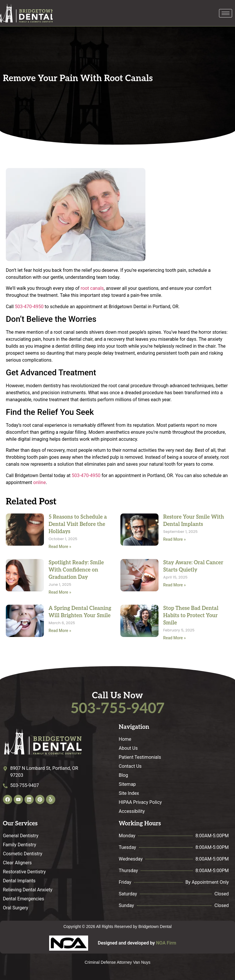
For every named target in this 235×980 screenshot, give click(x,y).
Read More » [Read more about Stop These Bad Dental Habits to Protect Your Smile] (175, 638)
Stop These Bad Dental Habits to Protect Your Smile (191, 616)
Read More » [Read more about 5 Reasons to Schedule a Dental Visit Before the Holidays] (60, 547)
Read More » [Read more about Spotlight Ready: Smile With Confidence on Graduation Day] (60, 592)
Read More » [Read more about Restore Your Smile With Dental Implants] (175, 539)
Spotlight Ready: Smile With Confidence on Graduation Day (76, 570)
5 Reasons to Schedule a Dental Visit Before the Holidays (78, 524)
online (39, 482)
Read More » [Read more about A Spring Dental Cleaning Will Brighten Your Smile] (60, 631)
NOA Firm (166, 943)
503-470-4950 (29, 307)
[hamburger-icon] (226, 13)
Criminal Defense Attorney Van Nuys (117, 962)
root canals (92, 288)
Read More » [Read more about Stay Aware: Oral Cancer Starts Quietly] (175, 585)
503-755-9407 (117, 709)
